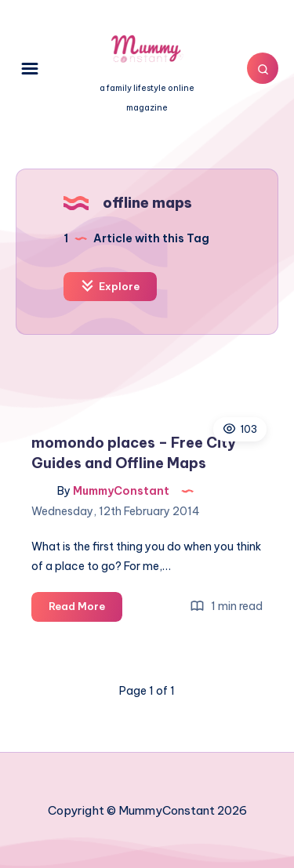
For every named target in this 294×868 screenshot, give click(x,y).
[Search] (263, 68)
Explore (110, 286)
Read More (85, 609)
